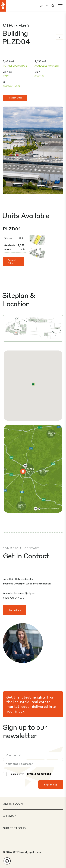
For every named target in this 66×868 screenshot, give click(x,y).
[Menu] (60, 6)
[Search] (53, 6)
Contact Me (15, 610)
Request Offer (15, 98)
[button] (33, 384)
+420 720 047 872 (13, 598)
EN (42, 6)
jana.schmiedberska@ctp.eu (19, 593)
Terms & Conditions (38, 774)
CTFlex (7, 72)
